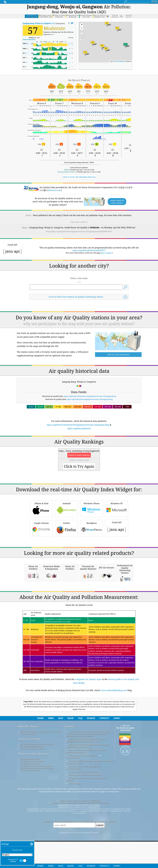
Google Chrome (41, 554)
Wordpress (92, 554)
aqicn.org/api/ (106, 247)
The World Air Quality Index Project (125, 818)
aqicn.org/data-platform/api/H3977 (89, 244)
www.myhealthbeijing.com (114, 779)
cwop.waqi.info (73, 847)
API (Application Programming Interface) (37, 857)
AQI (39, 17)
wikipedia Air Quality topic (88, 768)
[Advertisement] (79, 444)
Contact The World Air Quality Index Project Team (41, 820)
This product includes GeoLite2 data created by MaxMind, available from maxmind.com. (86, 829)
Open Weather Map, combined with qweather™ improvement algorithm (87, 840)
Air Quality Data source (30, 848)
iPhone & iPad (41, 534)
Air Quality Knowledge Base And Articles (37, 833)
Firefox (66, 554)
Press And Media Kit (29, 823)
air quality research (29, 828)
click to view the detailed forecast (79, 171)
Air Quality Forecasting (30, 852)
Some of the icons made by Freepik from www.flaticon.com (84, 856)
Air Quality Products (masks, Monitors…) (37, 855)
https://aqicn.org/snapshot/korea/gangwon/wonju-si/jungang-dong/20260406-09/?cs (79, 226)
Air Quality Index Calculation (32, 850)
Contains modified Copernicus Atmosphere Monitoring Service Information (90, 851)
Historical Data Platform (30, 859)
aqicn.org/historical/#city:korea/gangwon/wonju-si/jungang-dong (90, 390)
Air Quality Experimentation (32, 835)
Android (66, 534)
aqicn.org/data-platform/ (79, 422)
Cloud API (117, 553)
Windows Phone (92, 534)
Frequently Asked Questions (34, 843)
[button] (117, 24)
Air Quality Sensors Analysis (32, 837)
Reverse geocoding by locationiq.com (84, 861)
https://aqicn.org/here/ (79, 216)
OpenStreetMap (119, 56)
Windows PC (117, 534)
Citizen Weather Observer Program (83, 844)
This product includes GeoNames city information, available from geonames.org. (88, 835)
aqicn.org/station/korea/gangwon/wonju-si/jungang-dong (90, 393)
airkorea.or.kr (54, 184)
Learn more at (117, 196)
